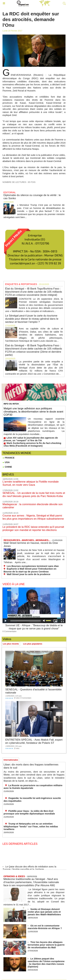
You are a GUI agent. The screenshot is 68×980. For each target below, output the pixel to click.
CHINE (7, 467)
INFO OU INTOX (11, 404)
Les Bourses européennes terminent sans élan (33, 566)
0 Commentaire (9, 631)
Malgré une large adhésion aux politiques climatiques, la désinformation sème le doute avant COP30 (33, 412)
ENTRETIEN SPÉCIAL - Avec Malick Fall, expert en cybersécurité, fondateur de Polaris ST (34, 741)
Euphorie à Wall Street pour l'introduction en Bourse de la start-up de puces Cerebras (30, 570)
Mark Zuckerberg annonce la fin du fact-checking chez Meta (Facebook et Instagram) (32, 444)
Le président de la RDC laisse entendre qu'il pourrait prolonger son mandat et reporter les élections (33, 528)
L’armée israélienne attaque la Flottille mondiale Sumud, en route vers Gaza (31, 483)
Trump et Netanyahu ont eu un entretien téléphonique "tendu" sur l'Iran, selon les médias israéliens (31, 826)
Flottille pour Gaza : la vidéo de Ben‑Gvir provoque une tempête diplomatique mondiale (29, 812)
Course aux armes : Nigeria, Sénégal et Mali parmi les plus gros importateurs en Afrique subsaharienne (33, 517)
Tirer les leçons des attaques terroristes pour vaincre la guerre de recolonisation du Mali (46, 945)
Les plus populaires (33, 644)
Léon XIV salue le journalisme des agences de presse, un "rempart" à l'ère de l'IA (31, 439)
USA (6, 462)
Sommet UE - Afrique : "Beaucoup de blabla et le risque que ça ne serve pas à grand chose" (34, 627)
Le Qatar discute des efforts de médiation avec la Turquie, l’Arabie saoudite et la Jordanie (29, 868)
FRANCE (9, 458)
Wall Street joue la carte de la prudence (29, 574)
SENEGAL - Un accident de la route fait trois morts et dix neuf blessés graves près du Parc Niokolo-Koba (34, 495)
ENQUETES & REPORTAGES (21, 284)
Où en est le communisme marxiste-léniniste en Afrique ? (45, 927)
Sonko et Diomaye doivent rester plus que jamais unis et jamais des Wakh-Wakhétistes (44, 912)
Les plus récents (11, 644)
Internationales (11, 760)
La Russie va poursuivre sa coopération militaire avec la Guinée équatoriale (33, 787)
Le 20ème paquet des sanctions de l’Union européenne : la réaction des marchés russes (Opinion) (46, 963)
